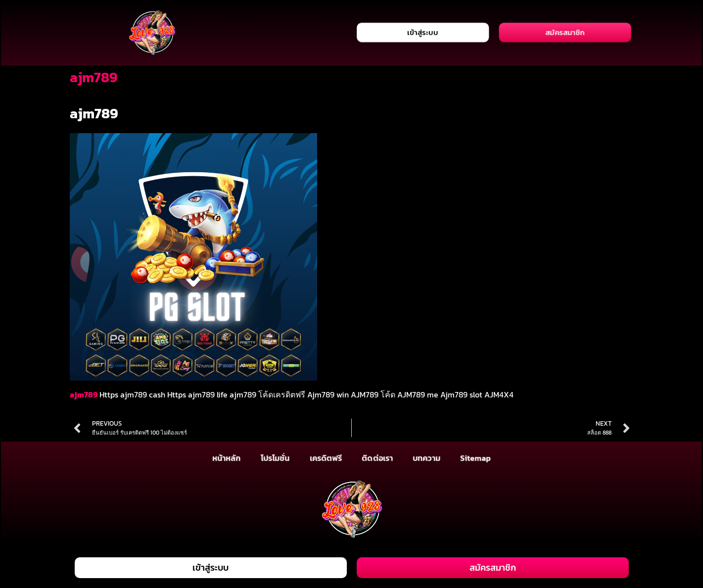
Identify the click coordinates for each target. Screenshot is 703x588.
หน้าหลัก (226, 458)
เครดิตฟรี (326, 458)
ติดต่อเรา (377, 458)
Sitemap (476, 458)
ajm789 (84, 394)
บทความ (426, 458)
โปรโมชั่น (275, 458)
